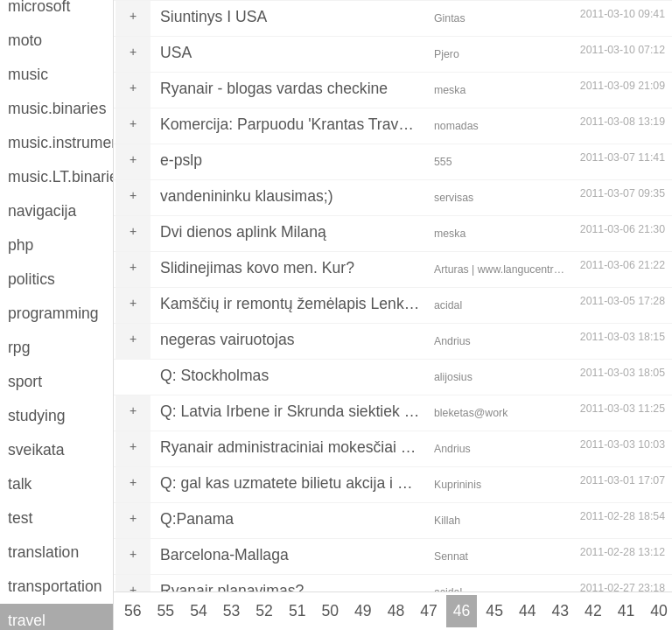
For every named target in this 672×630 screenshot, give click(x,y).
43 (561, 611)
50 (330, 611)
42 (593, 611)
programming (53, 313)
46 (462, 611)
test (20, 518)
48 (396, 611)
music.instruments (60, 143)
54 (199, 611)
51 (297, 611)
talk (20, 484)
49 (363, 611)
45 (494, 611)
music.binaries (57, 108)
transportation (55, 586)
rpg (19, 347)
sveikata (36, 450)
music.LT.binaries (60, 177)
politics (31, 279)
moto (25, 40)
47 (429, 611)
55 (166, 611)
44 (528, 611)
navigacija (42, 211)
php (21, 245)
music (28, 74)
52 (264, 611)
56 (133, 611)
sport (25, 381)
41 (626, 611)
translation (43, 552)
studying (37, 416)
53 (232, 611)
